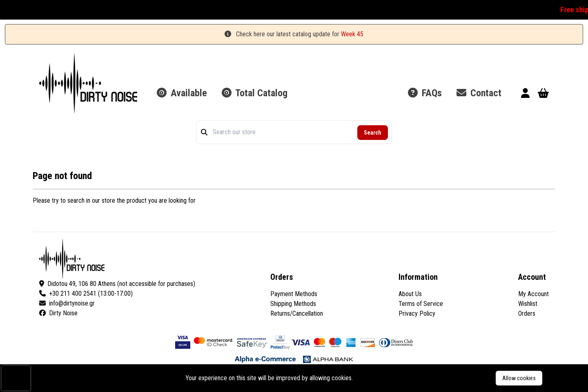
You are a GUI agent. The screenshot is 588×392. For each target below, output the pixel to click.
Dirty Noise (58, 313)
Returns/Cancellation (297, 313)
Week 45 (352, 34)
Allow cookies (519, 378)
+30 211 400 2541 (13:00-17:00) (86, 293)
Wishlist (528, 304)
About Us (410, 294)
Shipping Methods (293, 304)
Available (182, 93)
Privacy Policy (417, 313)
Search (373, 133)
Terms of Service (421, 304)
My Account (533, 294)
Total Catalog (255, 93)
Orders (527, 313)
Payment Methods (294, 294)
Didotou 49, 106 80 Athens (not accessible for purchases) (117, 284)
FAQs (425, 93)
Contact (479, 93)
